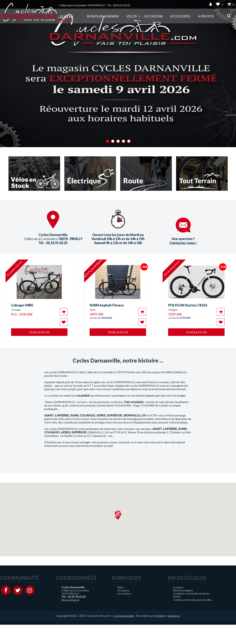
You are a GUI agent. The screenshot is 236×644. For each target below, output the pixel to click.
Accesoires (180, 16)
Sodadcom (174, 616)
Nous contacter (70, 600)
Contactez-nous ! (183, 243)
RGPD (177, 597)
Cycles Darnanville (124, 616)
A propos (206, 16)
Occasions (153, 16)
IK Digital (159, 616)
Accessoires (124, 594)
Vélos (132, 16)
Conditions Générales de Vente (191, 594)
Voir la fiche (39, 332)
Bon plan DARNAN (103, 16)
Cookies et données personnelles (192, 600)
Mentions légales (183, 590)
